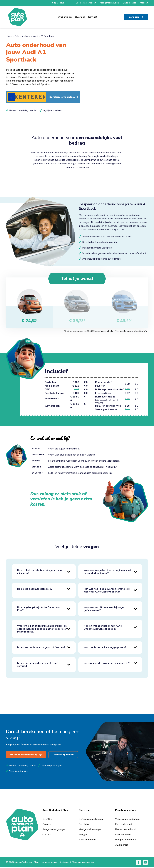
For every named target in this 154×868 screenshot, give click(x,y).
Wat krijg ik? (65, 15)
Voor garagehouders (109, 3)
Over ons (80, 15)
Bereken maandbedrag (28, 755)
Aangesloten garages (54, 830)
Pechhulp (84, 825)
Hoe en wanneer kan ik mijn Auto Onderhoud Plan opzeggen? (103, 628)
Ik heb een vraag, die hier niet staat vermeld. (38, 665)
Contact (93, 15)
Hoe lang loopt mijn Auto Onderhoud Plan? (39, 609)
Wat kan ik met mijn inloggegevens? (105, 648)
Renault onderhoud (125, 830)
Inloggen (144, 3)
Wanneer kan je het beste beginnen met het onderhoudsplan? (107, 572)
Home (9, 36)
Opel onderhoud (124, 835)
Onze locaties (129, 3)
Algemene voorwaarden (88, 863)
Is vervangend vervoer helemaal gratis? (107, 664)
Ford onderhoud (124, 825)
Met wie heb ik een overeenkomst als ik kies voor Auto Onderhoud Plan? (107, 591)
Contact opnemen (67, 755)
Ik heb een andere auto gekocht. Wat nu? (41, 648)
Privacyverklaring (50, 863)
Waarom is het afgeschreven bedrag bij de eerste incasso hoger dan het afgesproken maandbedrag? (42, 629)
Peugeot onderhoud (126, 840)
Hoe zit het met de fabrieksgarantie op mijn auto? (40, 572)
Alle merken (122, 845)
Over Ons (47, 820)
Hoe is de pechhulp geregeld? (35, 589)
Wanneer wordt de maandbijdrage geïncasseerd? (104, 609)
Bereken (136, 15)
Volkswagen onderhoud (128, 820)
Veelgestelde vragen (86, 3)
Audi (35, 36)
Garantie (47, 825)
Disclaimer (67, 863)
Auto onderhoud (22, 36)
